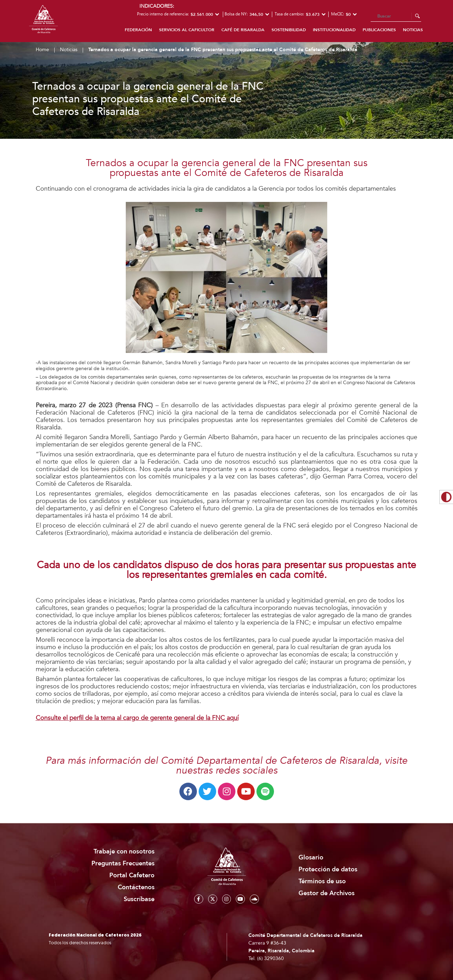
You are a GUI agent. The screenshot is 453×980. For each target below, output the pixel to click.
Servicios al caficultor (187, 30)
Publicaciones (379, 30)
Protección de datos (328, 869)
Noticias (413, 30)
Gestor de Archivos (327, 893)
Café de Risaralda (243, 30)
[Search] (396, 16)
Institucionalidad (334, 30)
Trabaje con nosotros (124, 852)
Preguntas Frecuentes (123, 863)
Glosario (311, 857)
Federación (138, 30)
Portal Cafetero (132, 875)
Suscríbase (139, 899)
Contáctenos (136, 887)
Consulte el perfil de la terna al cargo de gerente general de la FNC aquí (137, 718)
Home (42, 50)
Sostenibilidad (289, 30)
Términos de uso (322, 881)
